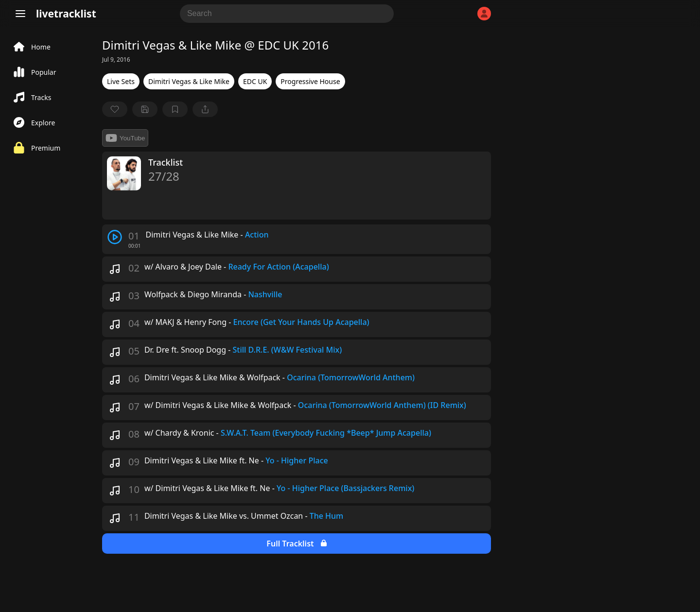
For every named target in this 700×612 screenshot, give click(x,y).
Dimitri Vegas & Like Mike (189, 81)
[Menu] (20, 14)
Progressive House (310, 81)
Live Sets (121, 81)
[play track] (115, 237)
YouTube (125, 138)
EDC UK (255, 81)
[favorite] (115, 109)
